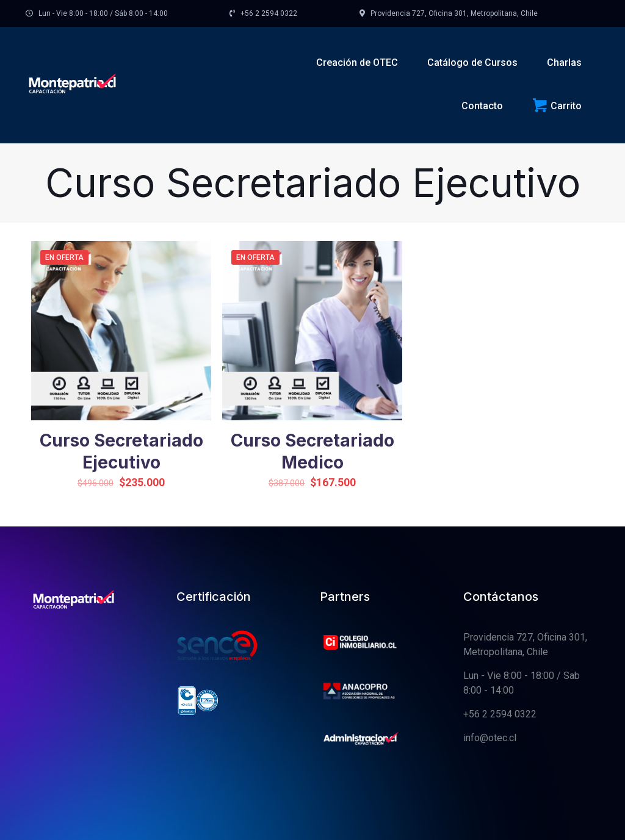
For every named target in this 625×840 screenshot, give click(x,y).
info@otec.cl (490, 738)
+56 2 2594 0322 (500, 714)
